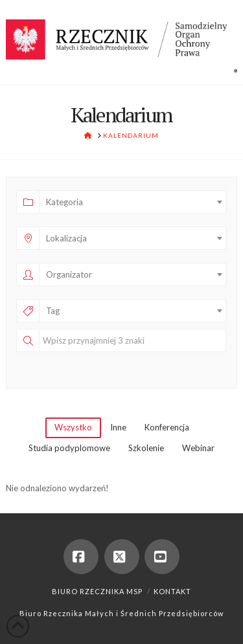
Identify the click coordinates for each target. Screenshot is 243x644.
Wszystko (73, 427)
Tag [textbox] (53, 311)
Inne (118, 427)
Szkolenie (146, 448)
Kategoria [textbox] (64, 202)
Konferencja (167, 427)
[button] (236, 71)
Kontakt (172, 591)
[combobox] (132, 202)
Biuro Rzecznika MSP (97, 591)
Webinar (198, 448)
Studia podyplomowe (69, 448)
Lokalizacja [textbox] (66, 238)
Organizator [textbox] (69, 274)
